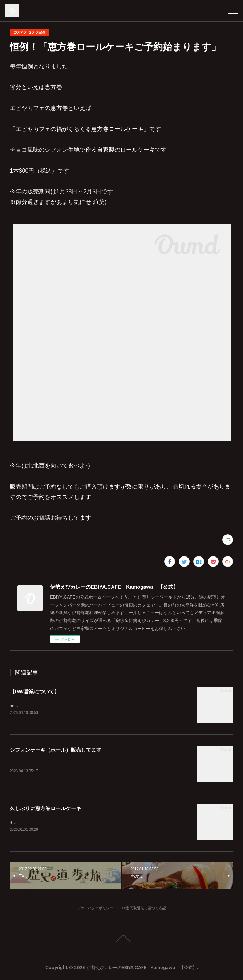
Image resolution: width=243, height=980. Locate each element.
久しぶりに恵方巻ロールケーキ (45, 809)
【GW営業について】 (35, 691)
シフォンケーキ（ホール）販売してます (56, 751)
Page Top (121, 940)
